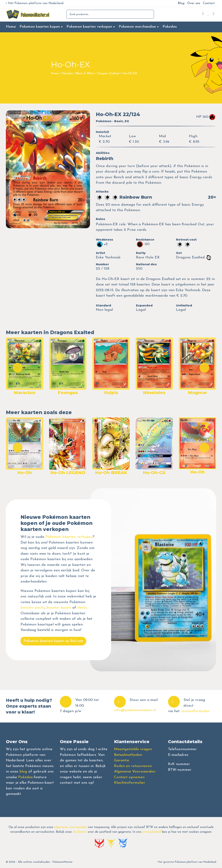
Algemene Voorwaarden (135, 772)
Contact (209, 3)
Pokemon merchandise (137, 27)
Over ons (194, 3)
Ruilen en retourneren (133, 766)
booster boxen (59, 608)
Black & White (85, 74)
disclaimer (80, 832)
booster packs (33, 608)
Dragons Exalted (108, 74)
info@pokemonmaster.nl (135, 710)
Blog (181, 3)
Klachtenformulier (130, 783)
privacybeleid (151, 832)
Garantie (122, 760)
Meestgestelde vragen (133, 749)
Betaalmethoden (128, 755)
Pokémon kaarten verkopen (69, 537)
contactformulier (195, 711)
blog (23, 772)
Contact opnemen (129, 777)
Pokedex (170, 27)
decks (82, 608)
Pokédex (25, 777)
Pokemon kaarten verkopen (89, 27)
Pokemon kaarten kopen (40, 27)
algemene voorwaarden (71, 827)
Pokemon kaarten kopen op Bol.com (53, 641)
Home (11, 27)
